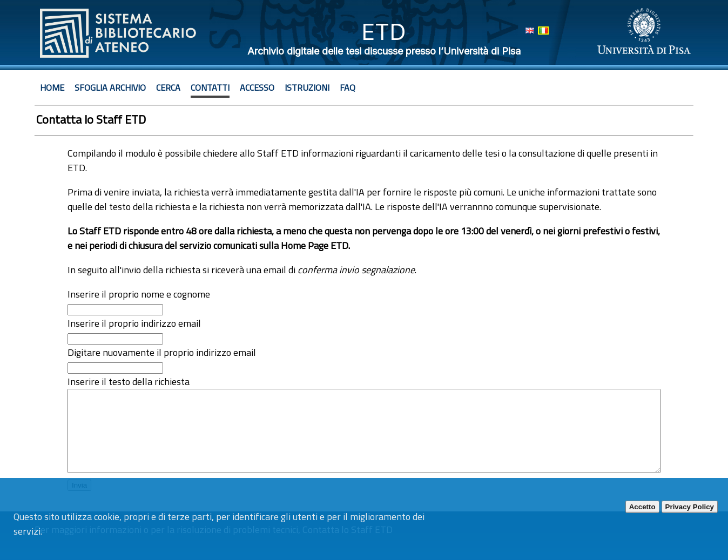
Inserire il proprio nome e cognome (139, 294)
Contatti (210, 87)
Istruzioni (307, 87)
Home (52, 87)
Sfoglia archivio (110, 87)
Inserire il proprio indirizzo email (134, 323)
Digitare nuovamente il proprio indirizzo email (162, 352)
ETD (384, 32)
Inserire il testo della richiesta (129, 382)
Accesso (257, 87)
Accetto (642, 507)
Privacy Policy (690, 507)
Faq (348, 87)
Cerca (168, 87)
